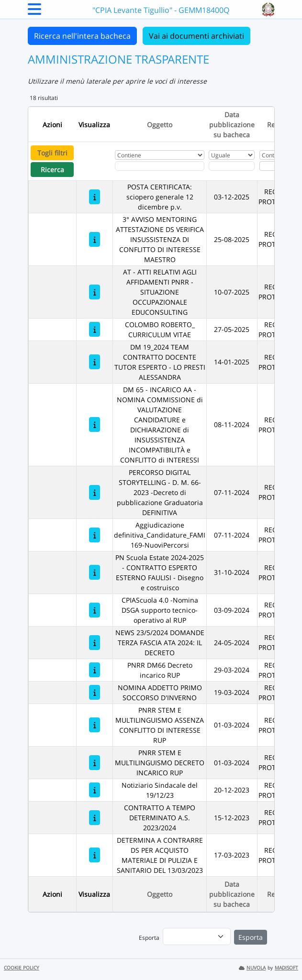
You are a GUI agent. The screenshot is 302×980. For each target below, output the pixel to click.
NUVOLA (252, 968)
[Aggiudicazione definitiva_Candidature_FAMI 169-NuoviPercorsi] (95, 535)
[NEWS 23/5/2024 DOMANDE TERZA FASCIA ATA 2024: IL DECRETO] (95, 643)
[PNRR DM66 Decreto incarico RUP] (95, 670)
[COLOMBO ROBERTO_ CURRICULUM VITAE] (95, 329)
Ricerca (52, 170)
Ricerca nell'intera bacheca (82, 36)
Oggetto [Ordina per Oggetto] (160, 125)
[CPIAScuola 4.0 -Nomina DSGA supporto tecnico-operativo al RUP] (95, 610)
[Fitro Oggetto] (159, 166)
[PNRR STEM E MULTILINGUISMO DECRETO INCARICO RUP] (95, 763)
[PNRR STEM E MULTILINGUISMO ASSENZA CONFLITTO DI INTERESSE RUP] (95, 725)
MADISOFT (286, 968)
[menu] (197, 936)
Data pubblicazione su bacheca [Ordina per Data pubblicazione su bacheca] (232, 125)
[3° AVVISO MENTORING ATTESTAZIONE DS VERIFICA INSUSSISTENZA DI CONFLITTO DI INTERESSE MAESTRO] (95, 239)
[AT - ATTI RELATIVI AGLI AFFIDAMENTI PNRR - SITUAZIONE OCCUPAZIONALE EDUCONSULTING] (95, 292)
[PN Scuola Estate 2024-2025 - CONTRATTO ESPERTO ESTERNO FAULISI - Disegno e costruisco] (95, 572)
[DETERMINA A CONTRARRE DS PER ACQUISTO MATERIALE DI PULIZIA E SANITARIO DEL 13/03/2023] (95, 855)
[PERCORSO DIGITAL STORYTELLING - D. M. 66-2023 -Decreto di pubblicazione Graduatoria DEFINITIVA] (95, 492)
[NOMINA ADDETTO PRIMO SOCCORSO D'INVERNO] (95, 692)
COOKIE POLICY (22, 968)
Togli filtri (52, 153)
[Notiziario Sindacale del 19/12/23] (95, 790)
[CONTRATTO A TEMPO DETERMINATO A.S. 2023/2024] (95, 818)
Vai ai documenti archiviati (196, 36)
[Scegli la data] (232, 166)
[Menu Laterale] (34, 12)
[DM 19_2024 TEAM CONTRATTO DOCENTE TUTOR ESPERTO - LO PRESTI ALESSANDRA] (95, 362)
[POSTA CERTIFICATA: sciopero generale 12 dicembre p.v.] (95, 197)
